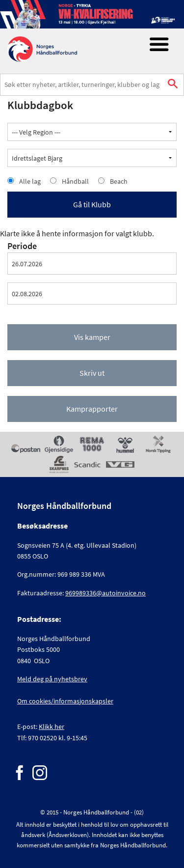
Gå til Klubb (92, 204)
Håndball (75, 181)
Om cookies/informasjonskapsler (65, 701)
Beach (119, 181)
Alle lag (30, 181)
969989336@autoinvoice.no (105, 593)
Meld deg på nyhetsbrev (52, 679)
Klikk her (52, 727)
